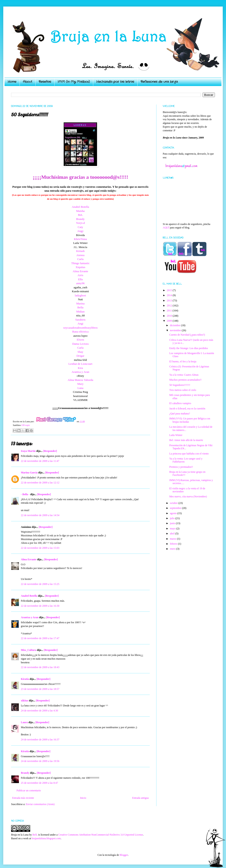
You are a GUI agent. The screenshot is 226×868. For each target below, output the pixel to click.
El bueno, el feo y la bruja (183, 361)
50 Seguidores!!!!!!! (180, 385)
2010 (170, 316)
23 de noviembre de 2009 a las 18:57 (40, 689)
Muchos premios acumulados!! (185, 380)
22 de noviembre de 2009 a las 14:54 (40, 515)
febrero (174, 544)
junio (173, 523)
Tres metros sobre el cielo (183, 390)
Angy (80, 231)
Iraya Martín (28, 451)
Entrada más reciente (23, 798)
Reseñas (45, 82)
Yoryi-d (80, 223)
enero (173, 549)
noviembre (176, 330)
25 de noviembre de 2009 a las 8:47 (39, 783)
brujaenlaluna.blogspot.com (46, 838)
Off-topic (26, 425)
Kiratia (25, 679)
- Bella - (25, 494)
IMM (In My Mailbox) (74, 82)
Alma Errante (80, 271)
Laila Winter (176, 435)
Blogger (124, 855)
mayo (173, 529)
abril (173, 534)
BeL (81, 215)
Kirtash (81, 251)
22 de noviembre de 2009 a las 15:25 (40, 584)
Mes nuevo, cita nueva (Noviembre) (188, 496)
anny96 (81, 283)
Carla (81, 259)
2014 (170, 295)
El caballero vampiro (180, 403)
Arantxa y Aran (80, 372)
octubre (174, 503)
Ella (80, 279)
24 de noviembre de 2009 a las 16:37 (40, 740)
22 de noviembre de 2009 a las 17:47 (40, 638)
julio (173, 518)
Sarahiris (81, 320)
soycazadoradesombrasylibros (80, 328)
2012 (170, 306)
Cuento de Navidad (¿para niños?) (187, 335)
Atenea (80, 255)
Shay (80, 352)
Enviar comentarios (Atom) (40, 804)
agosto (174, 513)
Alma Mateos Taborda (80, 380)
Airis (80, 275)
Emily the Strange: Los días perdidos (189, 348)
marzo (174, 539)
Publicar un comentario (29, 790)
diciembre (175, 325)
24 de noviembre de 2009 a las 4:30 (39, 711)
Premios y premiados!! (181, 467)
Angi (80, 323)
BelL (35, 835)
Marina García (29, 473)
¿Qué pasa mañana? (180, 414)
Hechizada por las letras (115, 82)
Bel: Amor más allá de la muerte (186, 440)
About (27, 82)
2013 (170, 301)
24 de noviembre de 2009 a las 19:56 (40, 761)
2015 (170, 290)
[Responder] (50, 451)
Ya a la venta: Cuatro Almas (184, 375)
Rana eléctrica (80, 332)
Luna (80, 388)
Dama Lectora (80, 344)
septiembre (176, 508)
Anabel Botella (80, 207)
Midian (80, 312)
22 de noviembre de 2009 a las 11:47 (40, 461)
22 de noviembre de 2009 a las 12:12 (40, 483)
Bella (80, 307)
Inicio (83, 798)
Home (12, 82)
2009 (170, 321)
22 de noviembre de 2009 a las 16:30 (40, 606)
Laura (24, 722)
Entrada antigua (140, 798)
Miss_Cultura (29, 650)
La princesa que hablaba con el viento (189, 454)
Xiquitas (81, 267)
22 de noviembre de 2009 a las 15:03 (40, 548)
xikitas (25, 701)
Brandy (81, 219)
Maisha (81, 211)
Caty (81, 227)
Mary (81, 384)
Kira (80, 368)
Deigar (80, 356)
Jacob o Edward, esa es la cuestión (187, 409)
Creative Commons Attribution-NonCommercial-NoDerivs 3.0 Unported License (101, 835)
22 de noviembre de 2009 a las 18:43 (40, 667)
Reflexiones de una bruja (159, 82)
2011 (170, 311)
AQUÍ (166, 228)
